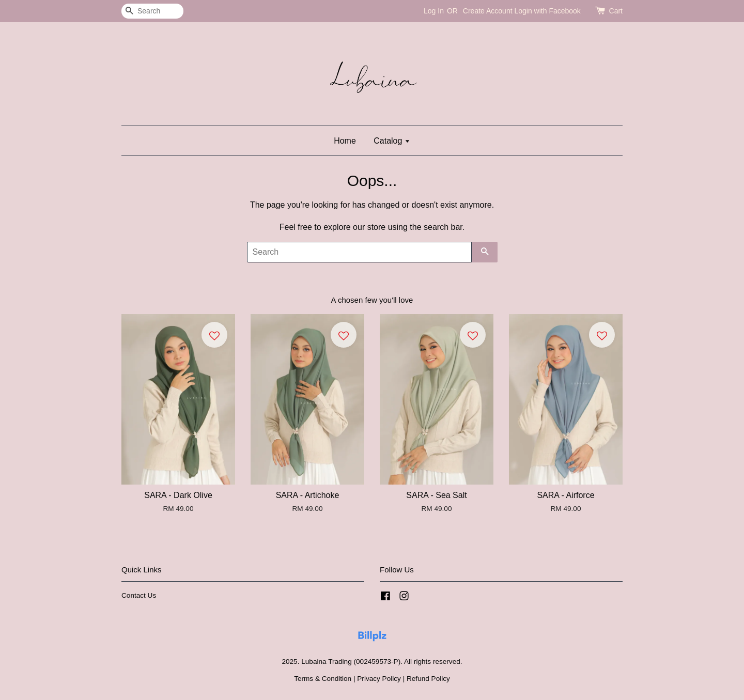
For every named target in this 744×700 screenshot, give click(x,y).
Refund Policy (428, 679)
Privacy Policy (379, 679)
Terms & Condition (323, 679)
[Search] (152, 11)
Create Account (488, 11)
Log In (434, 11)
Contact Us (139, 595)
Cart (616, 11)
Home (345, 141)
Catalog (392, 141)
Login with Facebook (547, 11)
